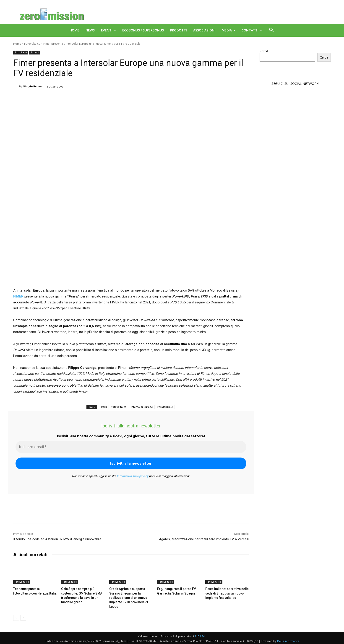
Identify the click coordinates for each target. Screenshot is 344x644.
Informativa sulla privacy (133, 476)
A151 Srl (200, 635)
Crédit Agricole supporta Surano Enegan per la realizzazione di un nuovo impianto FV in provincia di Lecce (127, 597)
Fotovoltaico (32, 44)
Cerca (264, 51)
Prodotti (35, 53)
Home (17, 44)
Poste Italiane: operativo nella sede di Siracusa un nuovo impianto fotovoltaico (225, 593)
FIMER (103, 407)
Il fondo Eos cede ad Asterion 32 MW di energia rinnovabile (57, 539)
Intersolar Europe (142, 407)
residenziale (165, 407)
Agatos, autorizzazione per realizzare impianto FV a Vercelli (204, 539)
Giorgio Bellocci (33, 86)
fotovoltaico (119, 407)
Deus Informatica (288, 640)
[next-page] (23, 616)
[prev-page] (16, 616)
